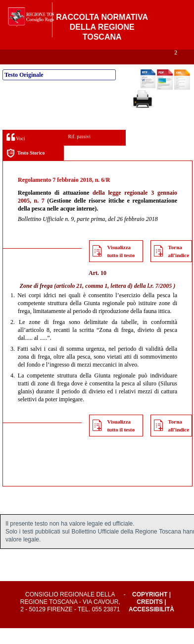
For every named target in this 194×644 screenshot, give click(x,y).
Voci (16, 153)
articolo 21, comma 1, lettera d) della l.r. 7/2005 (114, 302)
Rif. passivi (79, 152)
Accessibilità (151, 625)
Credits (150, 618)
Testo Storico (25, 169)
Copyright (150, 610)
